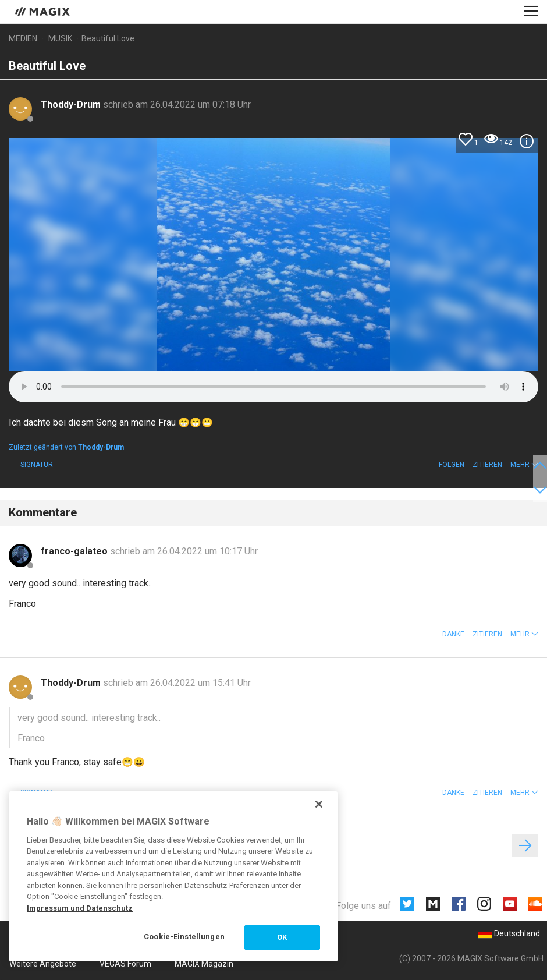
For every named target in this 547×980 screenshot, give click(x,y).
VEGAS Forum (125, 964)
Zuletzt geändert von (66, 447)
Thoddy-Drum (72, 105)
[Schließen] (319, 804)
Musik (60, 38)
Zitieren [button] (487, 465)
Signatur (36, 465)
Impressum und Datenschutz (80, 908)
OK (282, 937)
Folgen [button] (452, 465)
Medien (23, 38)
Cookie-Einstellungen (184, 937)
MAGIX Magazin (204, 964)
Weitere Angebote (43, 964)
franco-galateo (75, 551)
